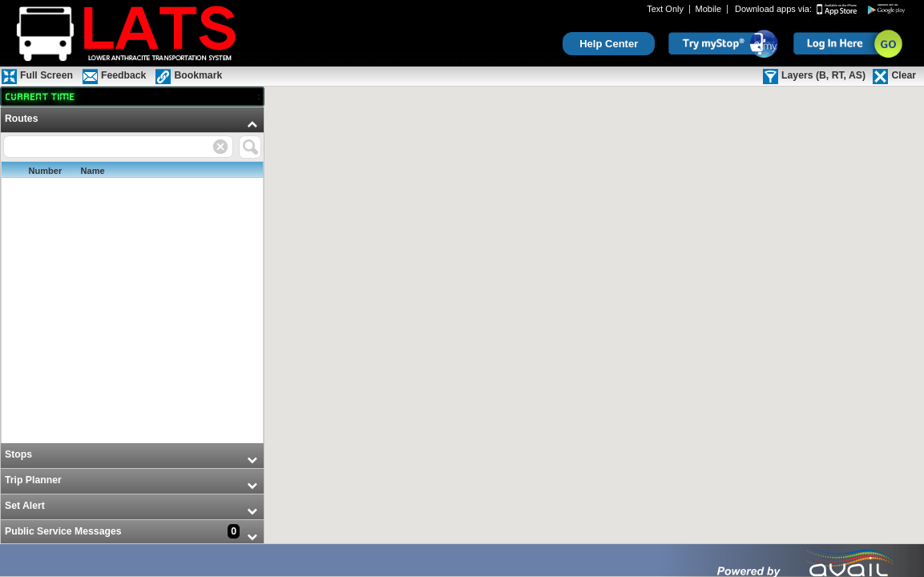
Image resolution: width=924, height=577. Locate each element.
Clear (904, 75)
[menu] (132, 327)
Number (46, 171)
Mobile (708, 9)
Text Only (665, 9)
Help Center (609, 44)
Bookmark (198, 75)
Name (93, 171)
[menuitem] (132, 275)
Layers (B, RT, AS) (823, 75)
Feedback (123, 75)
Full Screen (46, 75)
